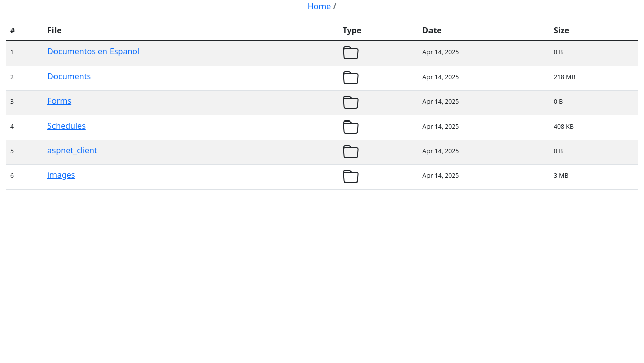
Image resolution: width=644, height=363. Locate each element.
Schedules (67, 126)
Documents (69, 76)
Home (319, 6)
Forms (59, 101)
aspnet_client (72, 150)
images (61, 175)
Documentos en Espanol (93, 51)
